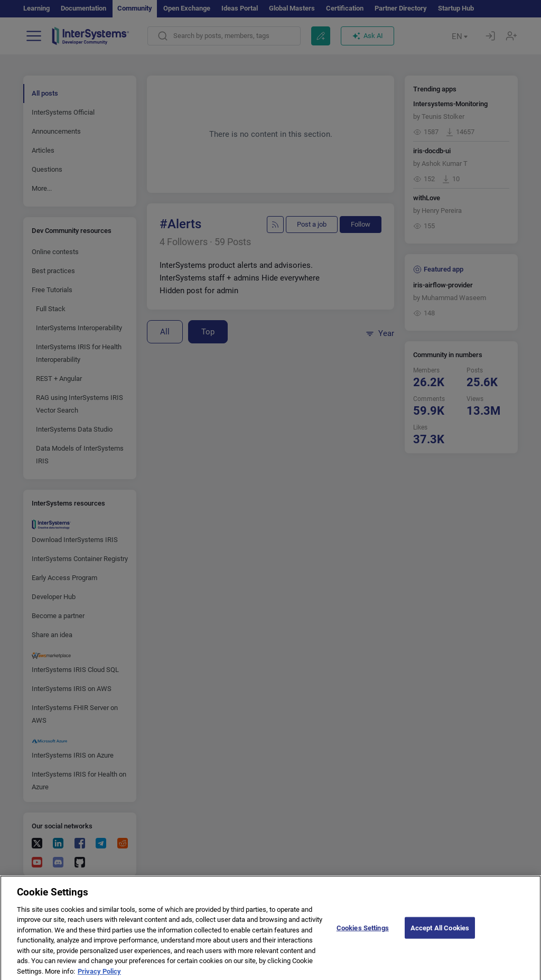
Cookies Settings (363, 933)
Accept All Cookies (440, 933)
